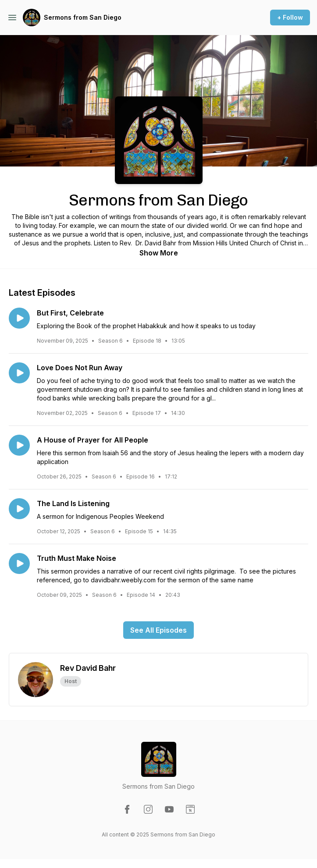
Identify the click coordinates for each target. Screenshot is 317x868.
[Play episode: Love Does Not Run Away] (19, 373)
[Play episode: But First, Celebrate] (19, 318)
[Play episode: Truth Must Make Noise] (19, 563)
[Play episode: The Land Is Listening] (19, 509)
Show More (159, 253)
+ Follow (290, 17)
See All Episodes (158, 630)
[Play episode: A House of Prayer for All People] (19, 445)
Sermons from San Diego (83, 17)
